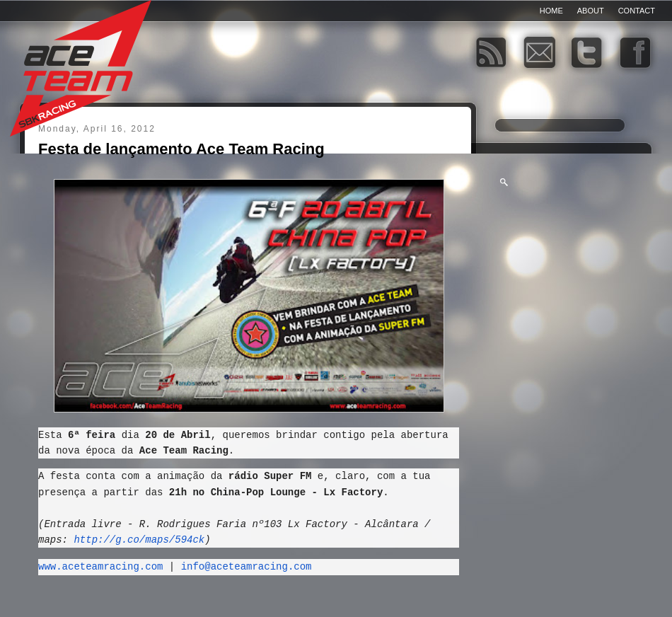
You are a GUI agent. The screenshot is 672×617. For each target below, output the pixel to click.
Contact (637, 11)
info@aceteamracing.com (247, 571)
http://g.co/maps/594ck (139, 544)
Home (551, 11)
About (591, 11)
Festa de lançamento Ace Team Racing (181, 149)
